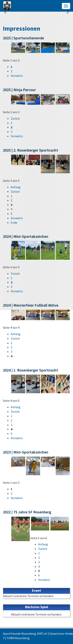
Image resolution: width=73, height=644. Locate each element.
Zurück (15, 118)
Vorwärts (17, 76)
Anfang (16, 187)
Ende (14, 222)
